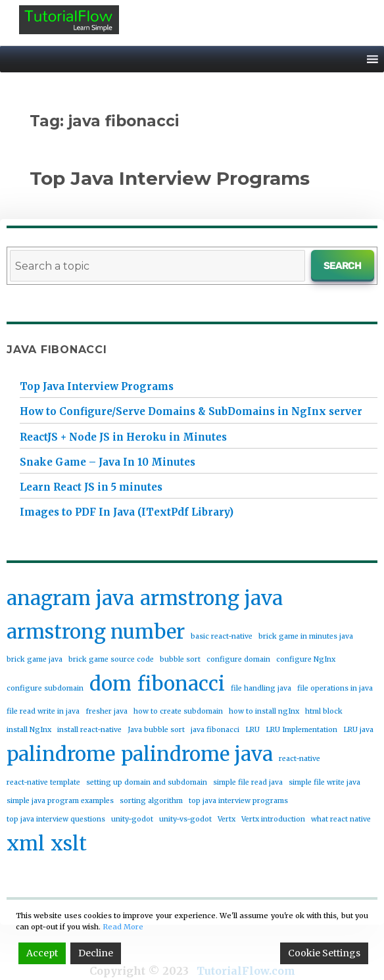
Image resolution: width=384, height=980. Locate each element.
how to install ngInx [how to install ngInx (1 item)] (264, 711)
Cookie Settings (324, 953)
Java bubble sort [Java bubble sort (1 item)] (156, 730)
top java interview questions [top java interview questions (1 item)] (56, 819)
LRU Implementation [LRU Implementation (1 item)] (301, 730)
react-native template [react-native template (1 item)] (43, 782)
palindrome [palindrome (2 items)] (61, 754)
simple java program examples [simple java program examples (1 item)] (60, 801)
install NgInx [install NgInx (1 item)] (29, 730)
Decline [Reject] (96, 953)
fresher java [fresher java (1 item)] (107, 711)
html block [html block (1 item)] (324, 711)
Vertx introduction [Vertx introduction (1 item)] (273, 819)
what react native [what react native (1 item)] (341, 819)
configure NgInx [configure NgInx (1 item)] (306, 659)
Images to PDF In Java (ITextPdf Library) (127, 512)
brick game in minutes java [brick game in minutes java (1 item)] (306, 636)
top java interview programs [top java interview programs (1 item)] (238, 801)
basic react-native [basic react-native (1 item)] (222, 636)
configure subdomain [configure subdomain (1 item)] (45, 688)
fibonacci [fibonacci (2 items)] (181, 684)
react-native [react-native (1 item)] (300, 759)
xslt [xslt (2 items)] (69, 844)
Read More (123, 927)
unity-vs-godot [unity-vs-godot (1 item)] (185, 819)
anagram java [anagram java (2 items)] (70, 598)
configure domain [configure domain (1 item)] (238, 659)
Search (343, 266)
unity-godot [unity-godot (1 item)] (132, 819)
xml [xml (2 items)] (26, 844)
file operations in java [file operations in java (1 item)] (335, 688)
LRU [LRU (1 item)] (252, 730)
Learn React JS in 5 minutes (91, 487)
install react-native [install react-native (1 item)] (89, 730)
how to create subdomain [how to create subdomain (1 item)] (178, 711)
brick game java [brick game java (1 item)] (35, 659)
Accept (42, 953)
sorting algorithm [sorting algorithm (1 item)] (151, 801)
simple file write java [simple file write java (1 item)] (324, 782)
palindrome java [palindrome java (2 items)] (197, 754)
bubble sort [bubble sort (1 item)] (180, 659)
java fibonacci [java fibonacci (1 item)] (215, 730)
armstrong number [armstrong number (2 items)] (96, 632)
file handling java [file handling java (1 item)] (261, 688)
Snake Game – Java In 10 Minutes (108, 462)
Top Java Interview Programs (170, 178)
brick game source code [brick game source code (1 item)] (111, 659)
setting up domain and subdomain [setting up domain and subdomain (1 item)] (147, 782)
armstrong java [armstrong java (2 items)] (211, 598)
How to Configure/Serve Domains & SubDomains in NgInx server (191, 411)
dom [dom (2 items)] (110, 684)
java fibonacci (57, 350)
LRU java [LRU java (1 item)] (358, 730)
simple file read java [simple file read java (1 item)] (248, 782)
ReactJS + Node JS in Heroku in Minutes (123, 437)
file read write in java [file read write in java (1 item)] (43, 711)
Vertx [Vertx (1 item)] (227, 819)
